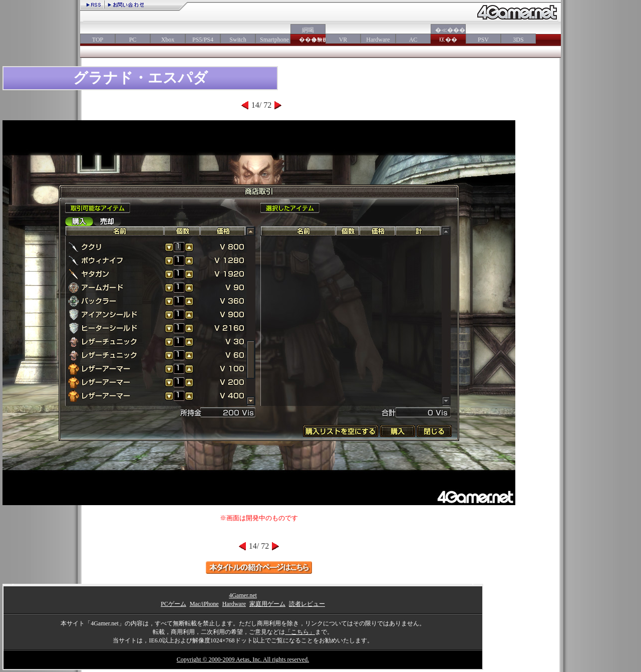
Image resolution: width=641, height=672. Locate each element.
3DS (518, 40)
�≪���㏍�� (448, 35)
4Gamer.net (243, 595)
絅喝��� (308, 35)
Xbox (168, 40)
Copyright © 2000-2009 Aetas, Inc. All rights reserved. (243, 659)
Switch (238, 40)
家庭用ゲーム (267, 604)
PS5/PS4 (203, 40)
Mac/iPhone (204, 604)
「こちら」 (300, 632)
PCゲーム (174, 604)
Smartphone (273, 40)
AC (413, 40)
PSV (483, 40)
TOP (98, 40)
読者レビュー (307, 604)
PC (133, 40)
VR (343, 40)
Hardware (378, 40)
